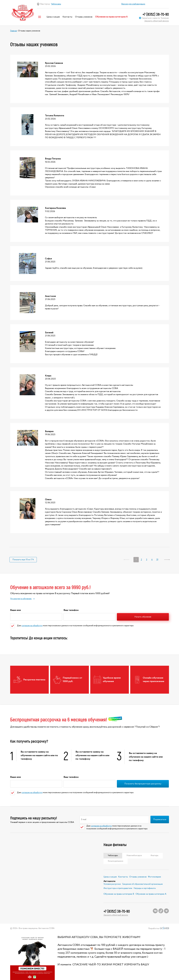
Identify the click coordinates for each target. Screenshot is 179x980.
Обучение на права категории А (111, 17)
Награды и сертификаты (145, 888)
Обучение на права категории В (119, 894)
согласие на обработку (32, 626)
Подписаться (160, 819)
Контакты (67, 17)
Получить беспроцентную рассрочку (143, 784)
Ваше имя (15, 610)
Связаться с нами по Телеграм (154, 18)
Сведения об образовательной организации (142, 884)
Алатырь (154, 856)
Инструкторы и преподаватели (118, 888)
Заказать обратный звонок (157, 21)
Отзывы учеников (84, 17)
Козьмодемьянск (116, 861)
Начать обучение (143, 617)
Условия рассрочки (112, 884)
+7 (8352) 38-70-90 (156, 14)
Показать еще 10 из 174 (23, 560)
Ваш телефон (71, 610)
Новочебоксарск (134, 856)
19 (157, 560)
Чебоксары (113, 856)
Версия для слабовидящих (133, 4)
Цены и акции (53, 17)
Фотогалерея (154, 877)
